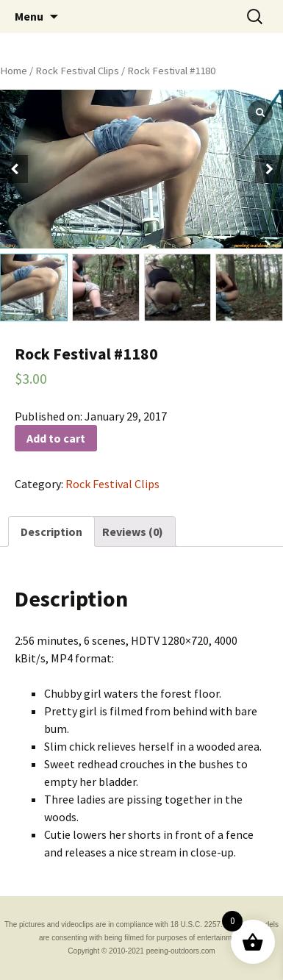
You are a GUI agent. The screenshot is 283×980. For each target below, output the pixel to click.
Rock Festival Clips (77, 71)
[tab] (51, 532)
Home (14, 71)
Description (51, 532)
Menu (29, 16)
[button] (269, 169)
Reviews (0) (133, 532)
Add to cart (56, 438)
